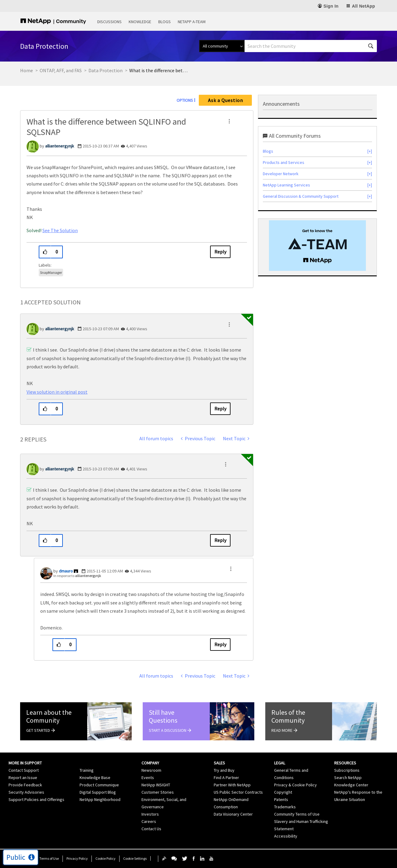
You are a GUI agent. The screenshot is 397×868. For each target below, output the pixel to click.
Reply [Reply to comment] (220, 409)
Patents (281, 799)
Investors (150, 814)
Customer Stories (158, 792)
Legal (280, 763)
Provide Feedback (25, 785)
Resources (345, 763)
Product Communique (99, 785)
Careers (149, 821)
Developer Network (281, 174)
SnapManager (51, 273)
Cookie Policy (106, 858)
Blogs (165, 22)
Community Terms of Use (297, 814)
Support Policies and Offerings (36, 799)
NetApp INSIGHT (156, 785)
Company (150, 763)
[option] (317, 246)
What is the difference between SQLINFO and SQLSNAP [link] (160, 70)
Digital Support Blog (98, 792)
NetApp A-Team (192, 22)
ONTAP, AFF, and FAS (61, 70)
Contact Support (24, 770)
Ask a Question (225, 100)
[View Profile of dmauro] (66, 571)
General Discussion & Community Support (301, 196)
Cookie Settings (135, 858)
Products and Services (284, 162)
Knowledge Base (95, 778)
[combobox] (311, 46)
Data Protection (106, 70)
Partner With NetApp (232, 785)
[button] (229, 121)
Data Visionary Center (233, 814)
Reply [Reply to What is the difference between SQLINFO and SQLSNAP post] (220, 252)
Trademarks (285, 807)
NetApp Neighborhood (100, 799)
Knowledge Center (351, 785)
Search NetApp (348, 778)
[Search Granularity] (222, 46)
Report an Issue (23, 778)
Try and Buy (224, 770)
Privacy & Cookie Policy (295, 785)
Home (27, 70)
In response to (77, 576)
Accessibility (286, 836)
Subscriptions (347, 770)
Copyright (283, 792)
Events (148, 778)
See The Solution (60, 230)
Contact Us (151, 829)
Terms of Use (49, 858)
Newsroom (151, 770)
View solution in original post (57, 392)
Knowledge (140, 22)
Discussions (109, 22)
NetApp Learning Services (286, 185)
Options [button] (185, 100)
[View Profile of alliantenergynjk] (60, 146)
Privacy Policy (77, 858)
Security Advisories (26, 792)
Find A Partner (226, 778)
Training (87, 770)
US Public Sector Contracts (238, 792)
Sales (219, 763)
